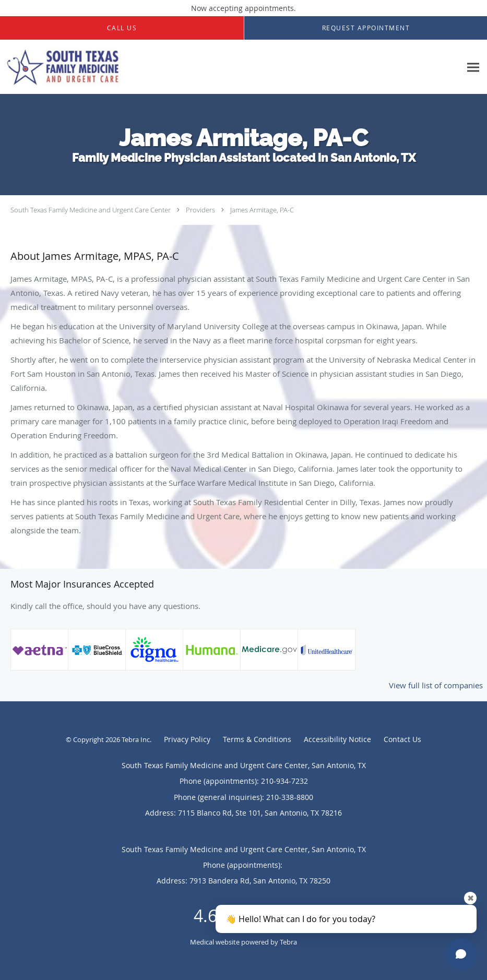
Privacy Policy (187, 739)
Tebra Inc (136, 739)
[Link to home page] (121, 67)
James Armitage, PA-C (262, 210)
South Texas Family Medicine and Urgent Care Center (91, 210)
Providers (200, 210)
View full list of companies (436, 685)
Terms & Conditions (257, 739)
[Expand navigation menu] (473, 67)
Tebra (288, 942)
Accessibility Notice (337, 739)
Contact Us (402, 739)
